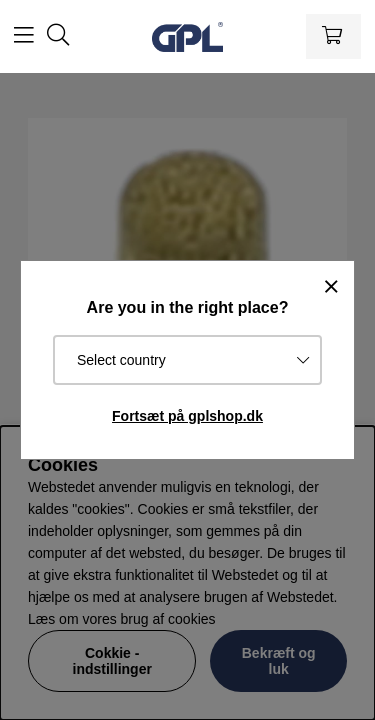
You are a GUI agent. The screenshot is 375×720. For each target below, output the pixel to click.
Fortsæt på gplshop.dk (187, 416)
